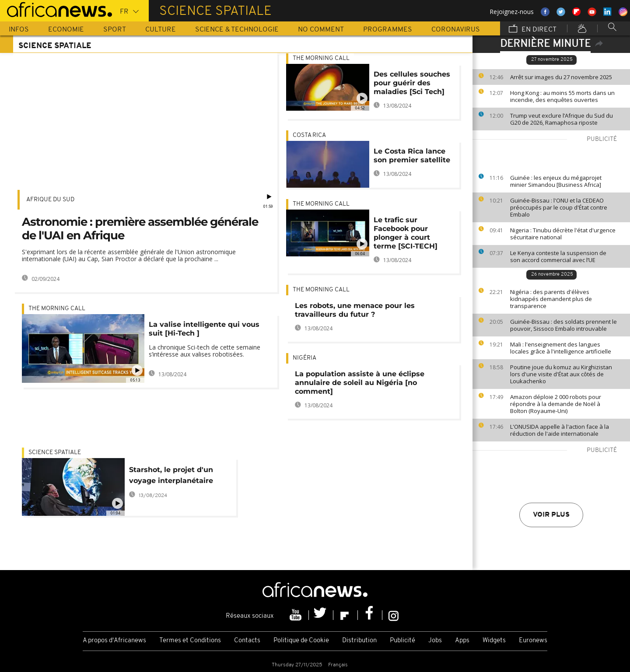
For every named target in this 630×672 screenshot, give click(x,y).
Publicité (402, 641)
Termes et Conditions (190, 641)
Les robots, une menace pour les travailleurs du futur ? (355, 310)
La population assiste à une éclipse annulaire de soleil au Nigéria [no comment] (360, 383)
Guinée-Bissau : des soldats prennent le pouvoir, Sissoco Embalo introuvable (563, 325)
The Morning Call (57, 309)
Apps (462, 641)
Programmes (388, 30)
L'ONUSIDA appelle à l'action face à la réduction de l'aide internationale (560, 430)
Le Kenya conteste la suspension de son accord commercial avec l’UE (558, 256)
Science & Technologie (237, 30)
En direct (533, 29)
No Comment (321, 30)
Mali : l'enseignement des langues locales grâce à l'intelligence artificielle (561, 348)
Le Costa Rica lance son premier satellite (412, 156)
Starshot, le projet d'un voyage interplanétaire (171, 475)
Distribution (359, 641)
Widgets (494, 641)
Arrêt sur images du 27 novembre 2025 (561, 77)
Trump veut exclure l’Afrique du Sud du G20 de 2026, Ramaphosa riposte (562, 119)
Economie (66, 30)
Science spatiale (55, 453)
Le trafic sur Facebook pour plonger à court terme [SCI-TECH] (406, 233)
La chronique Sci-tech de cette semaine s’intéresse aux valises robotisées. (205, 351)
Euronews (533, 641)
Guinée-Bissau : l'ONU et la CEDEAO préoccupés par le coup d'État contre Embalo (559, 207)
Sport (115, 30)
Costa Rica (309, 135)
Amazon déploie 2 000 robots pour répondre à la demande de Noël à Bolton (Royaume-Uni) (556, 404)
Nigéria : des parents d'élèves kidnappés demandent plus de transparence (551, 299)
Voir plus (551, 515)
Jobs (435, 641)
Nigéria (304, 358)
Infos (19, 30)
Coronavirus (456, 30)
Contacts (247, 641)
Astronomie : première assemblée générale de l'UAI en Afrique (140, 229)
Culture (161, 30)
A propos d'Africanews (114, 641)
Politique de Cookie (301, 641)
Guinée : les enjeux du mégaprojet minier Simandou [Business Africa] (556, 181)
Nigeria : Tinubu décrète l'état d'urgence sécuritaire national (563, 234)
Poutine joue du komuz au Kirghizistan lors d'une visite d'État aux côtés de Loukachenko (561, 374)
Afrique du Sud (50, 200)
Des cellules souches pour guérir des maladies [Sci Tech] (412, 83)
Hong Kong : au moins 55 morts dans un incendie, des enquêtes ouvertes (562, 96)
